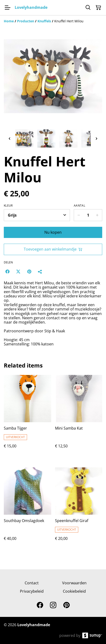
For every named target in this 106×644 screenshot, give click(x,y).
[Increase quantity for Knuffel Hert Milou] (97, 215)
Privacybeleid (32, 591)
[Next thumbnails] (97, 138)
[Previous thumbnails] (9, 138)
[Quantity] (88, 215)
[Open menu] (8, 8)
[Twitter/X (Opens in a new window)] (18, 271)
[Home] (9, 21)
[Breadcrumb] (53, 21)
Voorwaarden (74, 583)
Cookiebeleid (74, 591)
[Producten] (26, 21)
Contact (32, 583)
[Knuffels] (44, 21)
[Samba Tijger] (28, 416)
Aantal (79, 206)
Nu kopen (53, 232)
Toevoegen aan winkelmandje (53, 249)
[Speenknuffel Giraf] (79, 509)
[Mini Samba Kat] (79, 416)
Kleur (8, 206)
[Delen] (40, 271)
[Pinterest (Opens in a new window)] (29, 271)
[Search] (88, 8)
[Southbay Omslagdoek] (28, 509)
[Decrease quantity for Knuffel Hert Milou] (79, 215)
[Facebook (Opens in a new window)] (7, 271)
